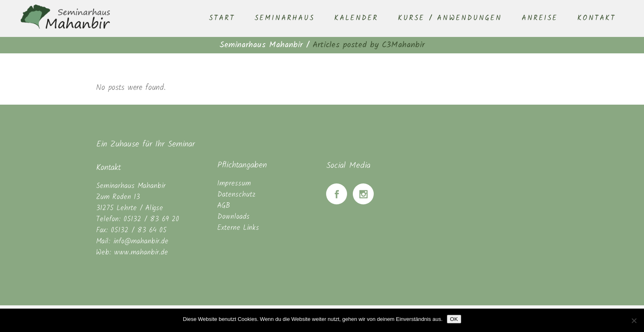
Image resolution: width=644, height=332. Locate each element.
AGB (224, 206)
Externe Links (238, 228)
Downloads (233, 217)
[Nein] (634, 321)
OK (454, 319)
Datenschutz (236, 195)
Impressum (234, 184)
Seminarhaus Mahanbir (261, 45)
